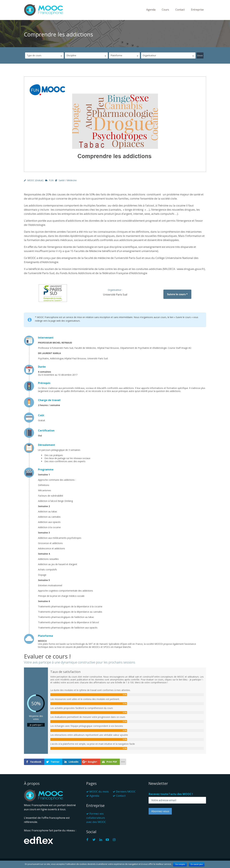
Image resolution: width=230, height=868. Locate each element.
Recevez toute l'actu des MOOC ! (171, 794)
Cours (165, 10)
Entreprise (197, 10)
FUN (51, 180)
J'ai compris (180, 864)
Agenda (151, 10)
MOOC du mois (99, 791)
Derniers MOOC (126, 791)
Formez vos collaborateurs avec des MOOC (96, 818)
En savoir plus (197, 864)
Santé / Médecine (68, 180)
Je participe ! (36, 725)
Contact (180, 10)
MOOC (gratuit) (35, 180)
